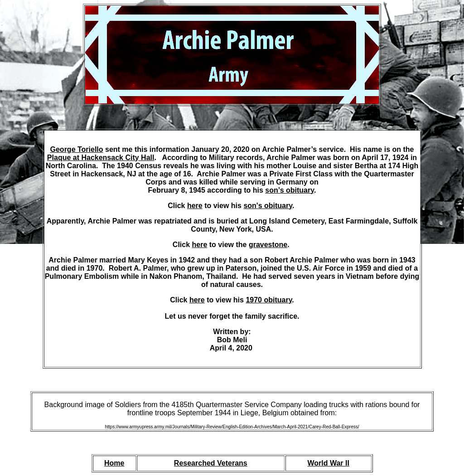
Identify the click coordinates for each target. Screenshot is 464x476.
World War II (328, 463)
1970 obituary (269, 300)
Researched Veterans (211, 463)
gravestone (268, 245)
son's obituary (268, 206)
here (195, 206)
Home (114, 463)
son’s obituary (290, 190)
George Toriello (77, 149)
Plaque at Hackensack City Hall (101, 158)
